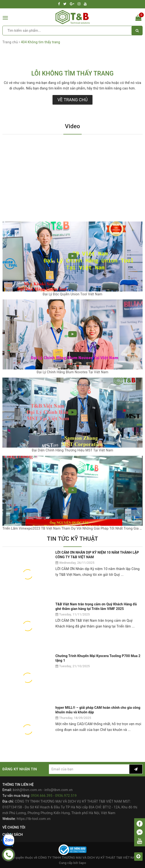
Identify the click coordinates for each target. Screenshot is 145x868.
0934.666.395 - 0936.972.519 (54, 796)
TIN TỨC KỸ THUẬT (72, 539)
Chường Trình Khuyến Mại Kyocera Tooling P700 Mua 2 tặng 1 (98, 658)
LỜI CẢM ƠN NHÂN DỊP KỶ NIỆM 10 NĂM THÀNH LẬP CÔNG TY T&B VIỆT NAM (97, 555)
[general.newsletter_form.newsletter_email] (89, 769)
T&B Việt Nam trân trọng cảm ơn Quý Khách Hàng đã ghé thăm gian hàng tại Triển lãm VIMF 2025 (96, 607)
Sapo (82, 863)
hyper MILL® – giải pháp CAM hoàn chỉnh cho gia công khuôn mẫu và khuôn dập (98, 710)
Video (73, 126)
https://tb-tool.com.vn (33, 819)
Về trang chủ (72, 100)
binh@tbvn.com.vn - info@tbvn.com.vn (43, 790)
